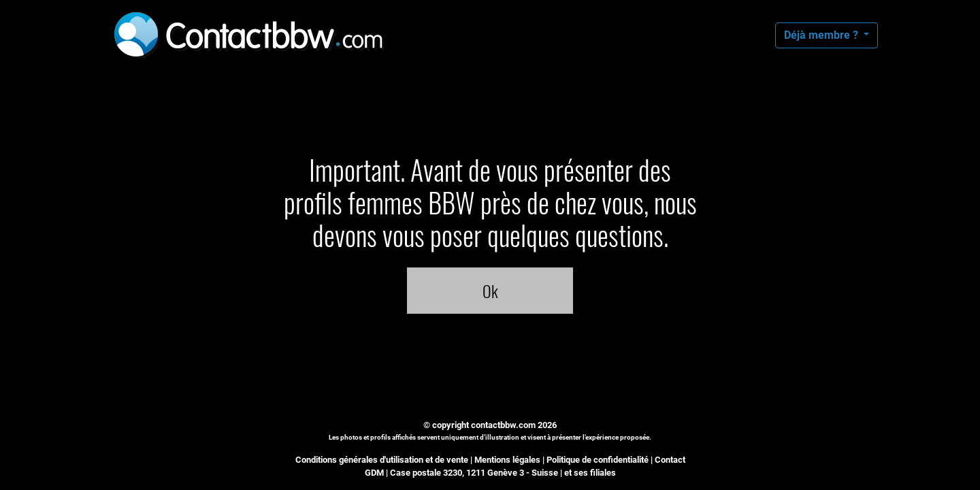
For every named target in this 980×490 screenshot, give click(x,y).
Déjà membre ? (822, 35)
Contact (670, 460)
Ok (490, 291)
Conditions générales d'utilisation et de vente (382, 460)
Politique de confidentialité (598, 460)
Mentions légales (507, 460)
